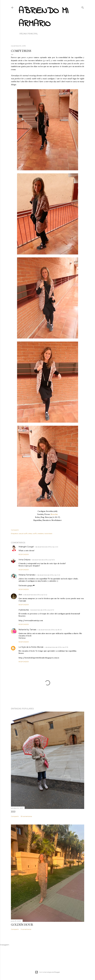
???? (13, 812)
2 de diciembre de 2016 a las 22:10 (42, 610)
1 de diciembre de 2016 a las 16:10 (43, 560)
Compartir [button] (15, 530)
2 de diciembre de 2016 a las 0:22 (48, 575)
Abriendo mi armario (43, 17)
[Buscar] (83, 7)
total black (48, 533)
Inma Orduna (24, 560)
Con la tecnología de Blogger (47, 972)
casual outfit (23, 533)
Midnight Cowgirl (26, 547)
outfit (35, 533)
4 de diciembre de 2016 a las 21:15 (56, 647)
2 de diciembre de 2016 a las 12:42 (35, 595)
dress (30, 533)
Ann (20, 595)
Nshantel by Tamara (27, 630)
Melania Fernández (27, 575)
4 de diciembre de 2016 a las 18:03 (49, 630)
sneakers (41, 533)
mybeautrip (24, 610)
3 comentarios (26, 929)
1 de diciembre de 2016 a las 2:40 (46, 547)
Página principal (29, 34)
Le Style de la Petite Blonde (31, 647)
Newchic (54, 514)
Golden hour (22, 925)
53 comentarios (26, 816)
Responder (24, 554)
